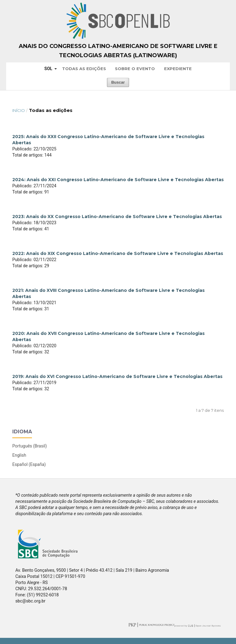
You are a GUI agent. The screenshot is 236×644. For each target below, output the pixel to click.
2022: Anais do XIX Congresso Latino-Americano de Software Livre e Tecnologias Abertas (118, 253)
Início (19, 110)
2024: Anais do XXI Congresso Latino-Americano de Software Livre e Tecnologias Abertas (118, 180)
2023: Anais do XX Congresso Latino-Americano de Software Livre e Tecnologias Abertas (117, 217)
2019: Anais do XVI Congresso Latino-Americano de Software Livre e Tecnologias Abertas (117, 376)
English (19, 455)
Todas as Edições (84, 69)
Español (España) (29, 464)
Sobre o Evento (135, 69)
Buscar (118, 82)
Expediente (178, 69)
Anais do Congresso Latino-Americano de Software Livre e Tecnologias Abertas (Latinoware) (118, 51)
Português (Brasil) (29, 446)
